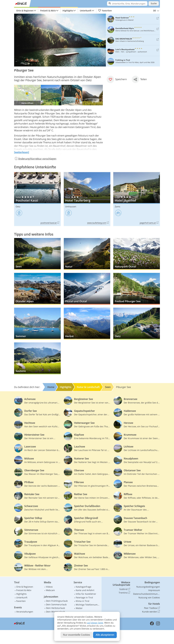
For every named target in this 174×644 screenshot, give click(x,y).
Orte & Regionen (25, 11)
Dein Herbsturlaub (55, 608)
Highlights (68, 11)
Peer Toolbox (152, 608)
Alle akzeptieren (105, 635)
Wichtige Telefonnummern (88, 605)
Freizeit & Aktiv (48, 11)
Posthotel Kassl (37, 199)
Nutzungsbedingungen (148, 587)
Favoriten (105, 11)
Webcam (50, 590)
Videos (49, 587)
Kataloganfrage (84, 587)
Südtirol (125, 589)
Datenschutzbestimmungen (147, 594)
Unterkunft (86, 11)
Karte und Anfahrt (85, 590)
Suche (154, 3)
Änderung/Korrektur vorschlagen (35, 159)
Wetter (79, 608)
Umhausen (71, 206)
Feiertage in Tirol (84, 597)
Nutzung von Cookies (149, 597)
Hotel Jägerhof (137, 199)
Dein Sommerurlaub (56, 604)
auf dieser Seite (95, 623)
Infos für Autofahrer (86, 594)
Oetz (18, 206)
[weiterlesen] (22, 152)
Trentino (124, 593)
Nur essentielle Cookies (77, 635)
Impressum (154, 590)
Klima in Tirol (83, 601)
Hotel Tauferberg (87, 199)
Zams (118, 206)
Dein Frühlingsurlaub (57, 601)
